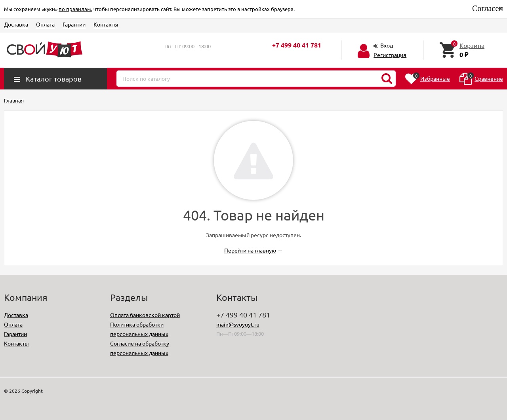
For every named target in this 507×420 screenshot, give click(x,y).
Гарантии (74, 24)
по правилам (75, 9)
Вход (387, 45)
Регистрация (390, 55)
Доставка (16, 24)
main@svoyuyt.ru (238, 324)
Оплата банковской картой (145, 315)
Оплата (45, 24)
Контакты (106, 24)
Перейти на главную (250, 250)
